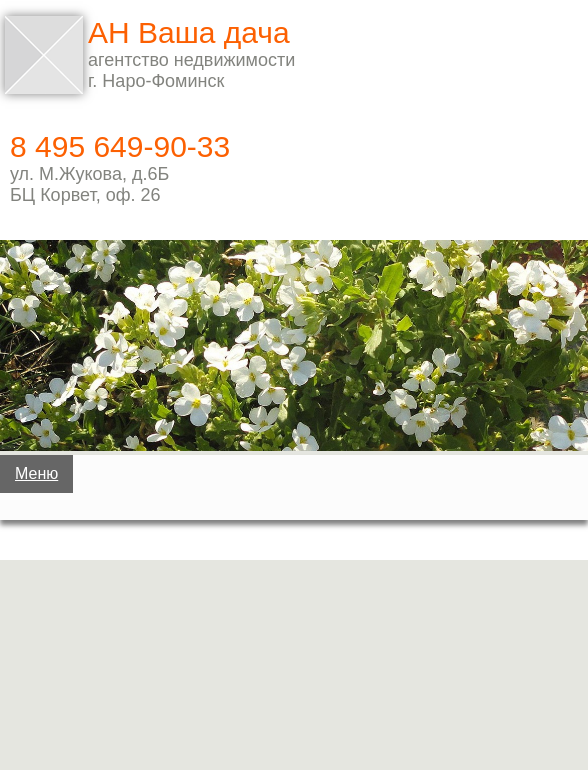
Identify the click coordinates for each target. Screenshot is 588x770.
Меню (36, 473)
